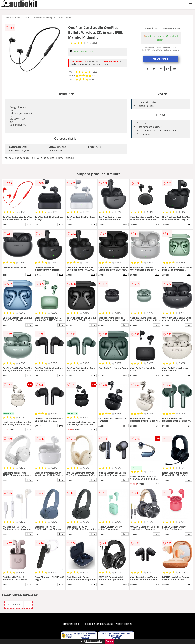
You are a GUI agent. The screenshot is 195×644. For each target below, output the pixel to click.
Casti (26, 18)
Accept (109, 641)
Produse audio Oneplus (44, 18)
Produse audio (13, 18)
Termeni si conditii (72, 624)
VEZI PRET (161, 59)
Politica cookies (124, 624)
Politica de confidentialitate (99, 624)
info (29, 224)
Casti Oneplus (66, 18)
